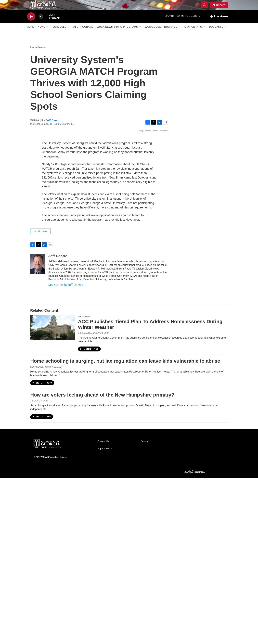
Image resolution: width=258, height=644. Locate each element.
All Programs (83, 34)
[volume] (41, 24)
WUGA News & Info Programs (117, 34)
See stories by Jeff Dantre (66, 450)
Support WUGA (105, 614)
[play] (31, 24)
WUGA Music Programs (161, 34)
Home (31, 34)
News (42, 34)
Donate (223, 9)
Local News (38, 55)
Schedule (59, 34)
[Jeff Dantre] (38, 429)
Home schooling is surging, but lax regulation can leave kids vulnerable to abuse (125, 527)
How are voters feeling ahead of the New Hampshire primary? (102, 560)
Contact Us (103, 607)
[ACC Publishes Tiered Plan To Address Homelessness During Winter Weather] (52, 493)
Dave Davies (37, 532)
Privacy (144, 607)
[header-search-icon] (206, 9)
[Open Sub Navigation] (48, 34)
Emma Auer (84, 499)
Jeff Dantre (53, 128)
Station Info (193, 34)
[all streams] (219, 24)
